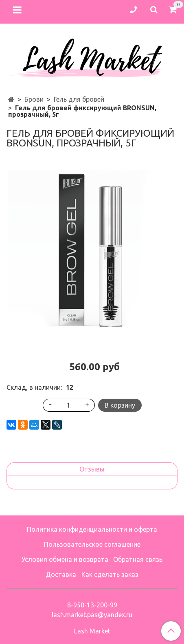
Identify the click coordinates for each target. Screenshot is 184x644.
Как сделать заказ (110, 574)
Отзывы (92, 469)
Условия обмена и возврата (65, 559)
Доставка (61, 574)
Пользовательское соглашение (92, 544)
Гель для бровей (79, 99)
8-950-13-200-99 (92, 605)
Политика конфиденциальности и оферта (92, 529)
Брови (34, 99)
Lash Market (92, 631)
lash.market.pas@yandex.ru (92, 615)
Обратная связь (138, 559)
